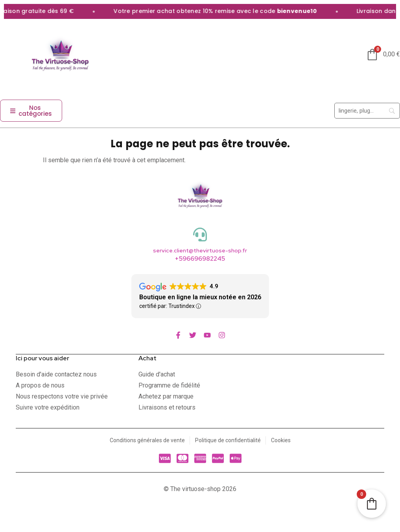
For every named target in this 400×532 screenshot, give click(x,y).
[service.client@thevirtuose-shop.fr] (200, 234)
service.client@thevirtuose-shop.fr (200, 250)
